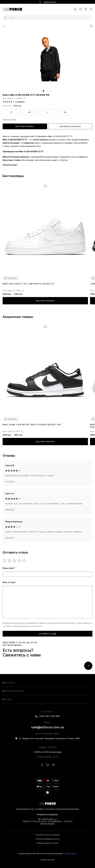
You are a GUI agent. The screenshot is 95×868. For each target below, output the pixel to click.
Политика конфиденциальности (48, 839)
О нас (9, 699)
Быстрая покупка (25, 126)
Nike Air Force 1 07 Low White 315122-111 (28, 284)
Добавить (12, 278)
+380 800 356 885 (49, 716)
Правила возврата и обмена (47, 843)
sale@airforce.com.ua (47, 727)
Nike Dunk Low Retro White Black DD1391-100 (32, 425)
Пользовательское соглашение (48, 835)
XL (65, 112)
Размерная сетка (9, 119)
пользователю (14, 691)
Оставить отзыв (48, 634)
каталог (10, 683)
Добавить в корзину (70, 126)
